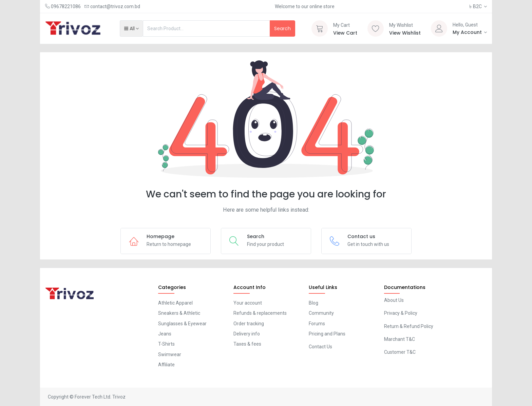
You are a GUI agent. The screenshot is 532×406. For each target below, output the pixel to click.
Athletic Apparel (175, 303)
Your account (248, 303)
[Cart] (320, 28)
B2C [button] (476, 6)
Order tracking (249, 324)
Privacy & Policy (401, 313)
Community (321, 313)
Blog (313, 303)
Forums (317, 324)
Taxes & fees (247, 344)
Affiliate (166, 365)
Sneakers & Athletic (179, 313)
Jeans (165, 334)
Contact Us (320, 347)
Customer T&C (400, 352)
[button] (131, 28)
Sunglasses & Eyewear (182, 324)
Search (282, 28)
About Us (394, 300)
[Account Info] (470, 32)
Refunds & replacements (260, 313)
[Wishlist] (376, 28)
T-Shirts (166, 344)
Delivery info (247, 334)
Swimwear (170, 354)
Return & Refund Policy (409, 326)
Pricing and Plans (327, 334)
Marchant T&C (400, 339)
